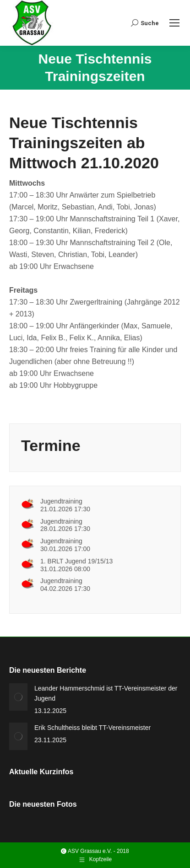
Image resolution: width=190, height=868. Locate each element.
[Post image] (18, 697)
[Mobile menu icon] (174, 23)
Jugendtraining (61, 501)
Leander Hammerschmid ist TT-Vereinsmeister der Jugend (106, 693)
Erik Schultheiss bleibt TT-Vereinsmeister (92, 728)
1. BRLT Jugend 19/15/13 (76, 561)
